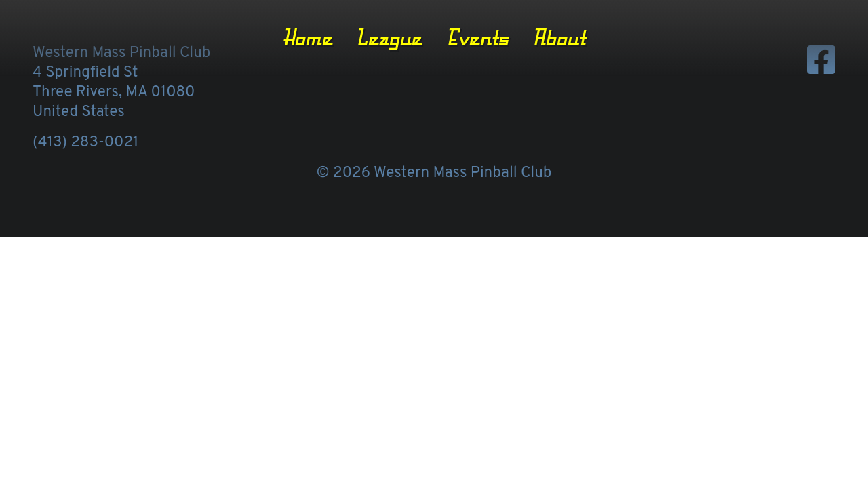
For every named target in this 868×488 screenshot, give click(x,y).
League (389, 37)
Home (308, 37)
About (559, 37)
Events (477, 37)
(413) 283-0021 (85, 143)
